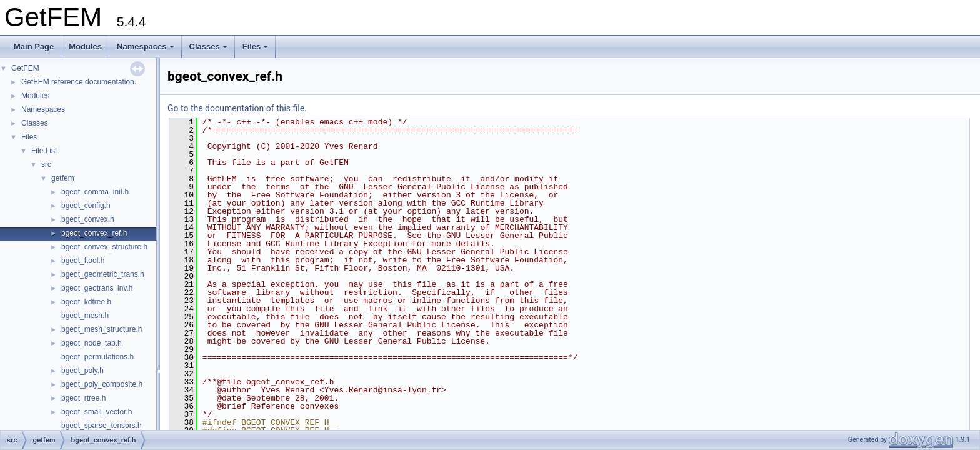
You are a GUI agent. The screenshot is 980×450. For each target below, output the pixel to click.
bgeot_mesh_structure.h (102, 329)
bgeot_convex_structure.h (104, 247)
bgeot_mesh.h (85, 316)
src (46, 164)
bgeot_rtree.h (83, 398)
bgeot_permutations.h (97, 357)
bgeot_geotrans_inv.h (97, 288)
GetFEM (25, 68)
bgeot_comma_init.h (95, 192)
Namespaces (146, 47)
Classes (208, 47)
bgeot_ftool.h (83, 261)
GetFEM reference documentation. (79, 82)
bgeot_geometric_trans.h (103, 274)
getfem (63, 178)
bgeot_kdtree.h (86, 302)
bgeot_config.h (86, 206)
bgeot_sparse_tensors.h (102, 426)
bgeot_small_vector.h (97, 412)
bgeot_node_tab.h (92, 343)
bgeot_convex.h (88, 219)
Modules (85, 47)
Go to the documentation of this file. (237, 108)
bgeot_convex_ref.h (94, 233)
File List (44, 151)
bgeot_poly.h (82, 371)
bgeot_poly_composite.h (102, 384)
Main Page (34, 47)
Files (256, 47)
